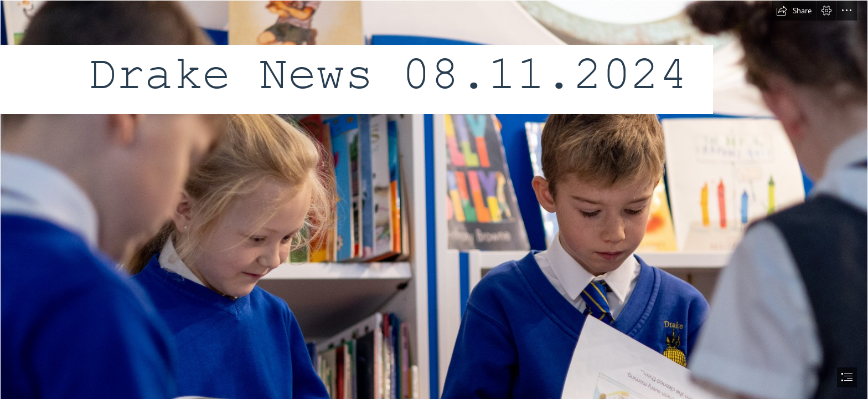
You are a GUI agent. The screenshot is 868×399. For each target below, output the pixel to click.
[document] (434, 199)
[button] (794, 11)
